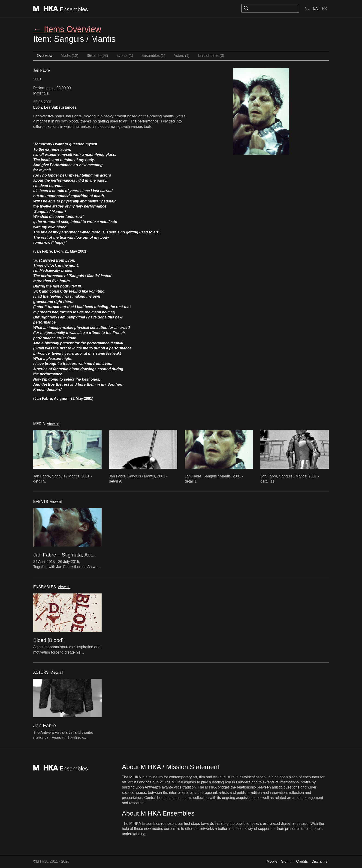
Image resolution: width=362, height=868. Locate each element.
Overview (45, 56)
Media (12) (69, 56)
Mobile (272, 861)
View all (53, 424)
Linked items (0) (211, 56)
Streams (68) (97, 56)
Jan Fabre (42, 70)
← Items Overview (67, 29)
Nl (307, 8)
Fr (324, 8)
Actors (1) (182, 56)
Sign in (287, 861)
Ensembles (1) (153, 56)
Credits (302, 861)
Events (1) (125, 56)
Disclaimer (320, 861)
